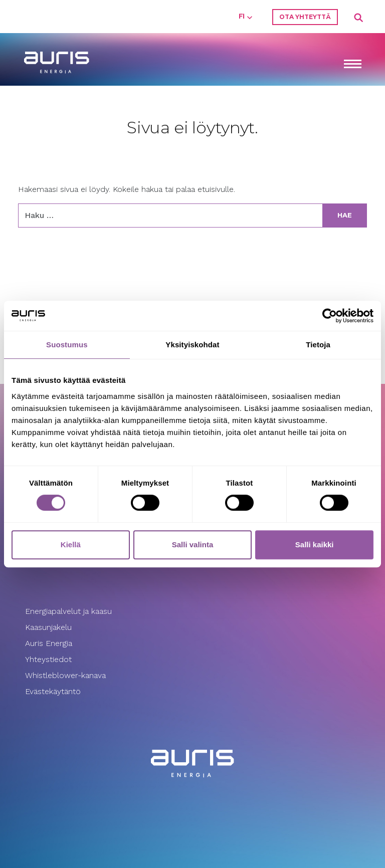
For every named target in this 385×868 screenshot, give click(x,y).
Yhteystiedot (48, 659)
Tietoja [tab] (318, 345)
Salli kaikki (315, 545)
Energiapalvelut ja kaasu (68, 611)
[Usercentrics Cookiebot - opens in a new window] (330, 316)
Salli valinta (193, 545)
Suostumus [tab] (67, 345)
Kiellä (71, 545)
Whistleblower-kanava (65, 675)
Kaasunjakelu (48, 627)
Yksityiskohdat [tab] (192, 345)
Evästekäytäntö (54, 691)
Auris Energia (49, 643)
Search (359, 18)
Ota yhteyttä (305, 17)
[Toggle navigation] (352, 65)
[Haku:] (170, 215)
